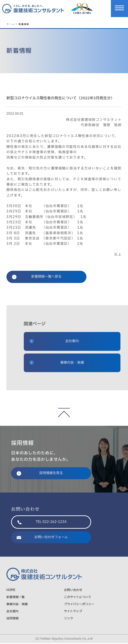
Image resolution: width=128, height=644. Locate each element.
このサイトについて (78, 598)
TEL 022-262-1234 (42, 523)
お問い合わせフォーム (42, 538)
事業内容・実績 (57, 364)
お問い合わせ (73, 591)
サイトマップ (73, 612)
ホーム (10, 24)
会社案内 (54, 342)
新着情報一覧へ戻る (37, 278)
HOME (11, 591)
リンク (69, 619)
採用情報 (13, 619)
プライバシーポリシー (79, 605)
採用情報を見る (40, 474)
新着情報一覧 (16, 598)
